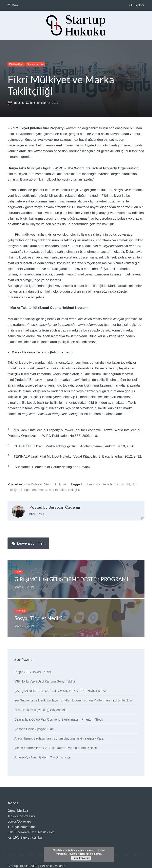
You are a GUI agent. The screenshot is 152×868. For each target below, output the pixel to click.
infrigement (29, 490)
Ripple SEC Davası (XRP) (33, 672)
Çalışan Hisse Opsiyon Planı (35, 729)
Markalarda (16, 319)
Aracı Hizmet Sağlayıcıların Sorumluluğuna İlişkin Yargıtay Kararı (60, 738)
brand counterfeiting (101, 484)
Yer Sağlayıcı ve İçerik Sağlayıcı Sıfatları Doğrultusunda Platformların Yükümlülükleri (74, 700)
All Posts (37, 514)
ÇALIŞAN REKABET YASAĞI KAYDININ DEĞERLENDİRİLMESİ (60, 691)
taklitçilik (74, 490)
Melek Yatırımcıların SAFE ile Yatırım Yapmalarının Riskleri (56, 748)
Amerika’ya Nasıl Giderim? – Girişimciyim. (44, 757)
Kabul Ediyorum (81, 858)
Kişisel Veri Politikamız (90, 854)
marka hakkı (57, 490)
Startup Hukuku (35, 64)
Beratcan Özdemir (26, 103)
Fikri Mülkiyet (16, 64)
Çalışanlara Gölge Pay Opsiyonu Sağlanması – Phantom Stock (59, 720)
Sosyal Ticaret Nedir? (38, 618)
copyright (124, 484)
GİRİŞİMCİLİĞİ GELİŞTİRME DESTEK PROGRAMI (71, 579)
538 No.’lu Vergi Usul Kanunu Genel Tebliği (45, 681)
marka (43, 490)
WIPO (59, 168)
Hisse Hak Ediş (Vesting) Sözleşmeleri (41, 710)
